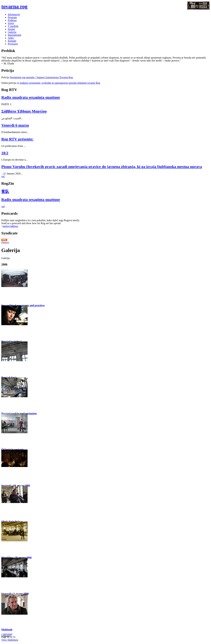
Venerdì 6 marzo (15, 125)
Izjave (11, 23)
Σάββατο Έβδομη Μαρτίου (24, 111)
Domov (5, 242)
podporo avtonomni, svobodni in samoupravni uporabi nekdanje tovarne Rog (60, 83)
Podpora (12, 20)
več (3, 176)
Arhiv (11, 38)
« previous (7, 634)
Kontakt (12, 41)
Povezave (13, 44)
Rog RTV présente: (17, 139)
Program (12, 17)
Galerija (12, 32)
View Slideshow (10, 640)
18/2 (5, 153)
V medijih (13, 26)
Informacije (14, 14)
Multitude (7, 630)
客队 (5, 192)
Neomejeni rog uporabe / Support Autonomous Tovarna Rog (41, 77)
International (15, 35)
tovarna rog (14, 6)
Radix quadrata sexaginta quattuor (31, 97)
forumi (11, 29)
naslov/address (10, 226)
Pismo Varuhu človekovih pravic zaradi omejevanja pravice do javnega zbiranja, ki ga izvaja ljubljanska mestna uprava (102, 167)
